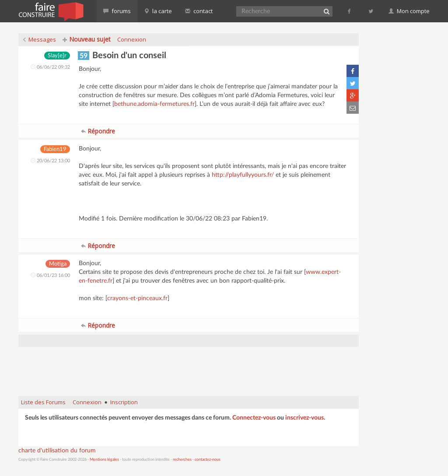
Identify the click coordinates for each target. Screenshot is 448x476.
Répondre (98, 131)
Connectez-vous (254, 418)
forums (117, 11)
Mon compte (409, 11)
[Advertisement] (189, 367)
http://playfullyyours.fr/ (243, 175)
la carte (158, 11)
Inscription (124, 402)
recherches (182, 460)
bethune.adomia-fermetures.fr (154, 104)
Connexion (132, 39)
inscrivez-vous (304, 418)
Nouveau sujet (87, 39)
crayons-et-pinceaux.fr (137, 298)
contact (199, 11)
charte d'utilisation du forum (57, 451)
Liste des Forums (43, 402)
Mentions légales (104, 460)
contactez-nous (208, 460)
